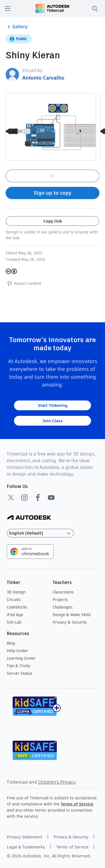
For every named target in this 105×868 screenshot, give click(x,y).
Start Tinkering (53, 405)
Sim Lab (14, 622)
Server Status (19, 673)
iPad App (15, 615)
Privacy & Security (70, 622)
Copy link (53, 221)
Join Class (53, 421)
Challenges (63, 607)
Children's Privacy (57, 782)
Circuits (14, 600)
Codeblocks (17, 607)
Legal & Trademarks (26, 847)
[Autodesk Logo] (29, 518)
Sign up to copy (53, 193)
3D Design (16, 592)
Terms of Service (77, 804)
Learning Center (21, 658)
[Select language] (40, 533)
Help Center (17, 651)
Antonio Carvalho (43, 78)
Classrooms (63, 592)
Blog (11, 643)
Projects (60, 600)
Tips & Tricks (18, 666)
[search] (95, 8)
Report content (23, 283)
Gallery (17, 27)
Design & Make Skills (72, 615)
